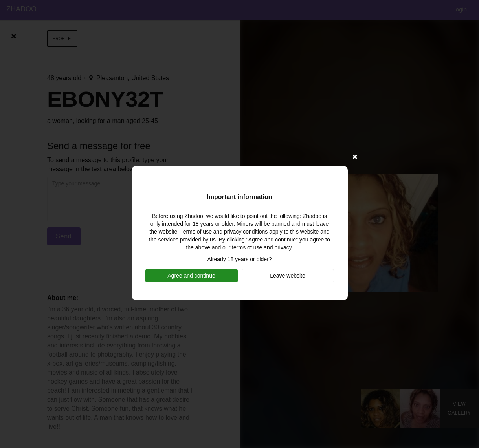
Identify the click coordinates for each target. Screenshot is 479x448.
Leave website (288, 276)
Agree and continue (191, 276)
